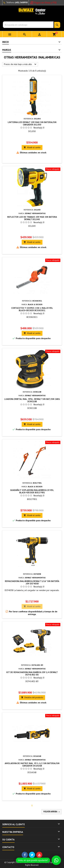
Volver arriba (52, 812)
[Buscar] (28, 25)
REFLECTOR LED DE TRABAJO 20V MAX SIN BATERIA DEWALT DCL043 (32, 218)
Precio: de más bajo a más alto (21, 64)
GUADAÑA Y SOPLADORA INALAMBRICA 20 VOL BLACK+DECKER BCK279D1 (32, 491)
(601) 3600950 (21, 3)
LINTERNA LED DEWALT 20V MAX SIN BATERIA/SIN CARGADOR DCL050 (32, 123)
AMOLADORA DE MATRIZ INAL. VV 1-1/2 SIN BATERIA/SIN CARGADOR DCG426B (32, 764)
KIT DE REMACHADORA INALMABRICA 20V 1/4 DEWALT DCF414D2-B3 (32, 673)
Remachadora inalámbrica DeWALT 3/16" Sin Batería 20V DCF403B (32, 582)
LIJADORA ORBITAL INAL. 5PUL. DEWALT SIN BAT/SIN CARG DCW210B (32, 400)
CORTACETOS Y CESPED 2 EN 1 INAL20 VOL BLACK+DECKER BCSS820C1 (32, 309)
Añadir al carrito (32, 147)
